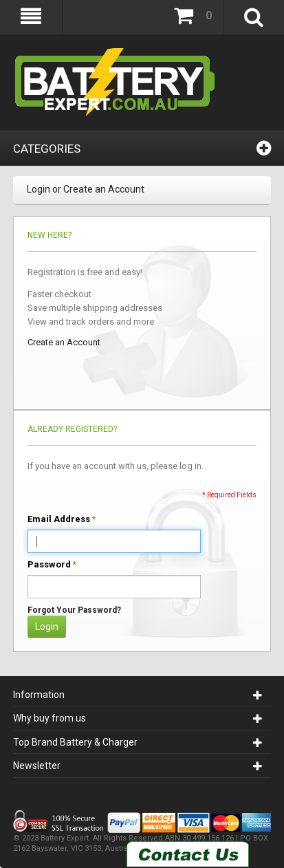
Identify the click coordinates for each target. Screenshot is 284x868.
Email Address (59, 519)
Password (49, 565)
